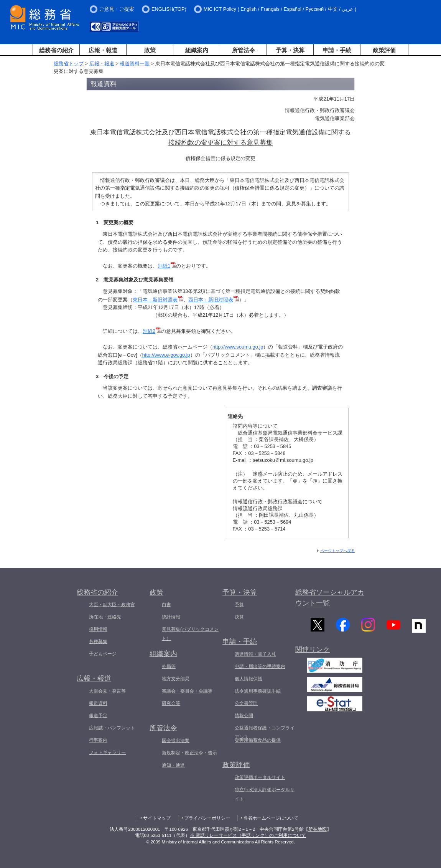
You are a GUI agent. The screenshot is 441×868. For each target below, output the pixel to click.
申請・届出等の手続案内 (260, 666)
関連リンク (313, 652)
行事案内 (98, 740)
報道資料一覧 (135, 64)
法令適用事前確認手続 (258, 691)
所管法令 (244, 50)
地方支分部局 (176, 679)
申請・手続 (337, 50)
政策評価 (384, 50)
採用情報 (98, 629)
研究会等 (171, 703)
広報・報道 (103, 50)
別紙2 (149, 331)
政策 (150, 50)
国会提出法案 (176, 741)
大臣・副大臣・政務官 (112, 605)
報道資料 (98, 703)
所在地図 (318, 829)
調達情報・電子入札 (255, 654)
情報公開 (244, 716)
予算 (239, 605)
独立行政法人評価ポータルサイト (265, 794)
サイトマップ (157, 818)
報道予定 (98, 716)
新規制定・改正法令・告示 (189, 753)
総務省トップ (69, 64)
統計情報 (171, 617)
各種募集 (98, 641)
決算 (239, 617)
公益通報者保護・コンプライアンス (265, 732)
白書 (166, 605)
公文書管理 (246, 703)
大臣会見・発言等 (107, 691)
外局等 (169, 666)
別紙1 (164, 266)
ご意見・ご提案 (117, 9)
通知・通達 (173, 765)
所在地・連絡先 (105, 617)
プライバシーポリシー (207, 818)
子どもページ (103, 654)
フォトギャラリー (107, 752)
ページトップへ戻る (337, 551)
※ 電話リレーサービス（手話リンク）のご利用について (248, 835)
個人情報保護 (248, 679)
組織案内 (197, 50)
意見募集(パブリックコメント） (190, 634)
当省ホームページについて (271, 818)
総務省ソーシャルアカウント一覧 (330, 598)
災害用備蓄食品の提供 (258, 740)
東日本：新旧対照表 (155, 300)
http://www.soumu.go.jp (238, 347)
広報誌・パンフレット (112, 728)
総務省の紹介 (56, 50)
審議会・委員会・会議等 (187, 691)
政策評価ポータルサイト (260, 777)
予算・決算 (290, 50)
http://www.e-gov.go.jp (166, 355)
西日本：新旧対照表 (211, 300)
